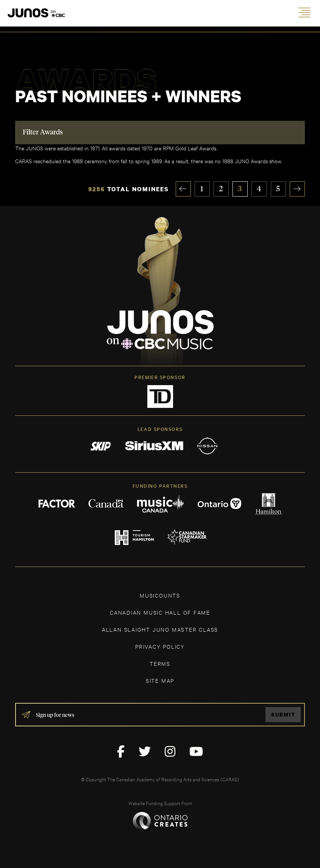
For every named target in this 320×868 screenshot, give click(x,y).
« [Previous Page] (183, 189)
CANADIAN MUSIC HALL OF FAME (160, 612)
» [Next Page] (297, 189)
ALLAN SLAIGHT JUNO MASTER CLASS (160, 629)
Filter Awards (43, 133)
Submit (283, 715)
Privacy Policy (160, 646)
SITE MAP (160, 680)
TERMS (160, 663)
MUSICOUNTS (160, 595)
